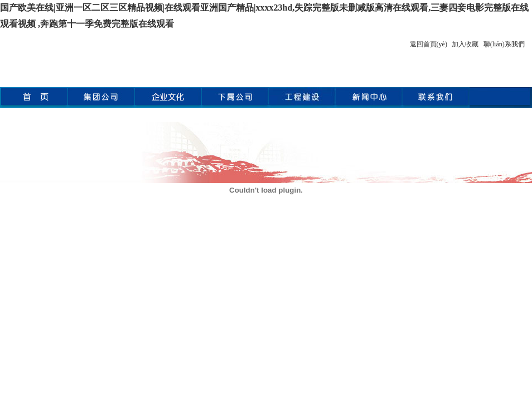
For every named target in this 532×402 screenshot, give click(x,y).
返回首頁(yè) (429, 44)
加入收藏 (465, 44)
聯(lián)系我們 (504, 44)
